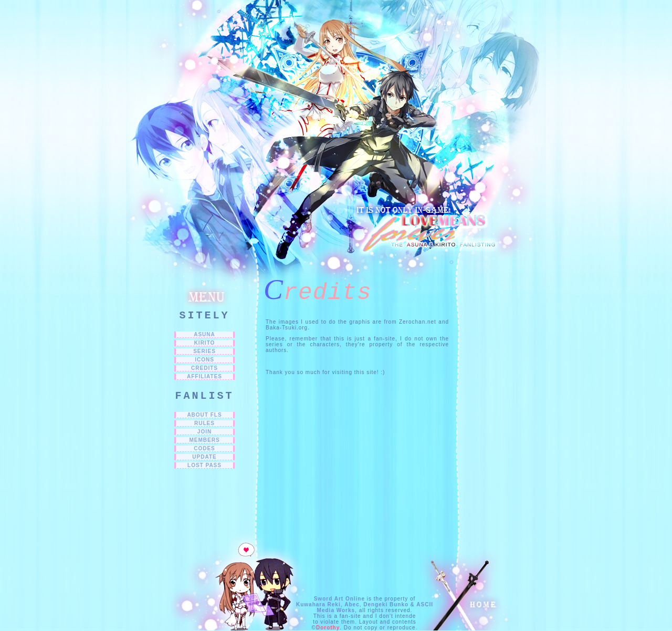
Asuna (204, 334)
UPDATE (204, 457)
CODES (204, 448)
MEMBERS (204, 440)
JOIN (204, 432)
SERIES (204, 351)
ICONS (204, 360)
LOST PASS (204, 465)
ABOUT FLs (204, 415)
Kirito (205, 343)
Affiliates (204, 376)
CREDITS (204, 368)
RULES (204, 423)
